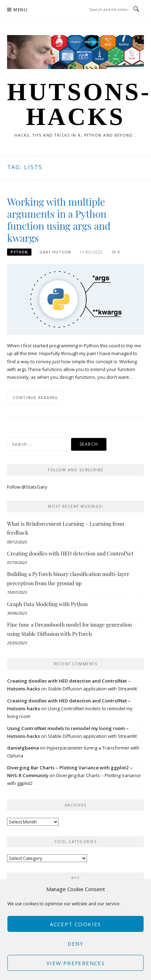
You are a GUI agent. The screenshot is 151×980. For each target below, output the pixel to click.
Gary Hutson (55, 252)
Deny (76, 944)
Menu (21, 10)
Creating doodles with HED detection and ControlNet (70, 553)
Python (19, 252)
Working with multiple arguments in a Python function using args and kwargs (59, 220)
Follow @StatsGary (27, 487)
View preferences (75, 963)
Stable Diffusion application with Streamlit (92, 689)
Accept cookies (75, 924)
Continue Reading (35, 397)
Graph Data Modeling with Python (47, 604)
